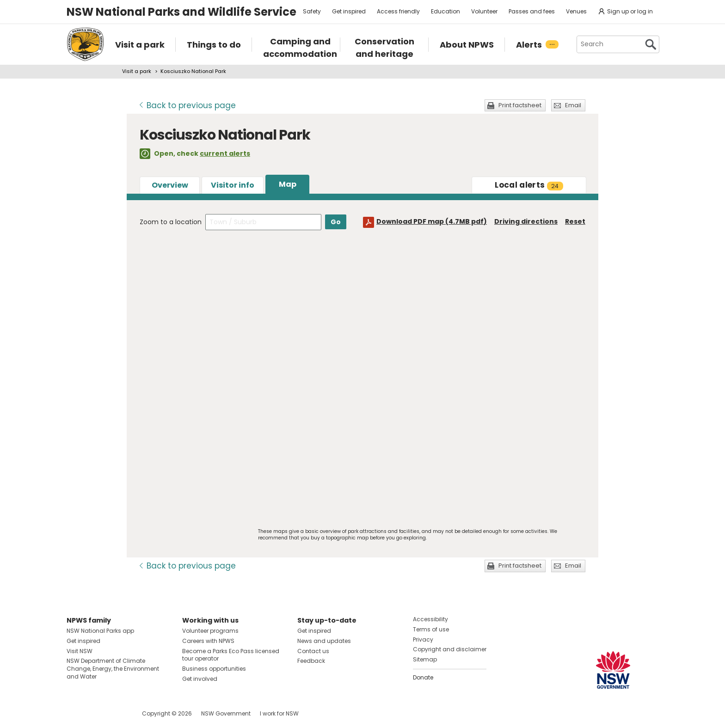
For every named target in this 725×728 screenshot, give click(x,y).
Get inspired (349, 11)
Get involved (200, 679)
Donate (423, 677)
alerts (529, 185)
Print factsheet (520, 105)
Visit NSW (80, 651)
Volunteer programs (210, 631)
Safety (312, 11)
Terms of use (431, 629)
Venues (576, 11)
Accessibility (430, 619)
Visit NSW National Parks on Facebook (75, 713)
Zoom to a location (171, 222)
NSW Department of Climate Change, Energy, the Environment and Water (113, 669)
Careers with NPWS (208, 641)
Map (288, 184)
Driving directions (526, 221)
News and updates (324, 641)
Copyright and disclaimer (450, 649)
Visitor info (233, 185)
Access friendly (398, 11)
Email (573, 105)
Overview (170, 185)
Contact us (313, 651)
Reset (575, 221)
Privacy (423, 639)
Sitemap (425, 659)
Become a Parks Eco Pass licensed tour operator (231, 655)
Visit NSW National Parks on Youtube (115, 713)
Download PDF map (432, 221)
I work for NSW (279, 713)
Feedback (311, 661)
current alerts (225, 153)
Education (445, 11)
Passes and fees (532, 11)
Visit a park (137, 71)
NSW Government (226, 713)
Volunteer (484, 11)
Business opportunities (214, 669)
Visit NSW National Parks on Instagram (95, 713)
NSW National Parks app (100, 631)
